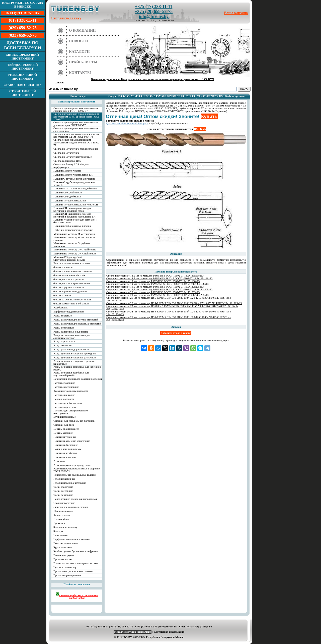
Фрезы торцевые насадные (69, 287)
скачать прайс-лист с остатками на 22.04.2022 (77, 596)
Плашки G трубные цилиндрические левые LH (74, 184)
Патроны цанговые (64, 395)
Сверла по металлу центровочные (73, 157)
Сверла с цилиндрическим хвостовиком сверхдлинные (76, 130)
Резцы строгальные (64, 341)
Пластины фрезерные (66, 445)
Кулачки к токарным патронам (71, 391)
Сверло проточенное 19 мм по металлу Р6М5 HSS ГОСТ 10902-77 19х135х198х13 (153, 281)
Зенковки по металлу (65, 527)
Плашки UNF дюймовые (67, 197)
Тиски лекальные (63, 495)
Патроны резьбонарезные (68, 403)
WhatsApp (193, 627)
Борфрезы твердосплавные (69, 312)
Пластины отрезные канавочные (72, 441)
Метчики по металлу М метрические (74, 234)
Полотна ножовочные (66, 543)
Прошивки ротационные (67, 575)
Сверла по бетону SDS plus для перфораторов (71, 166)
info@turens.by (154, 17)
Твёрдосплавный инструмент (23, 67)
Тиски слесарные (63, 491)
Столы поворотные (64, 503)
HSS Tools (200, 129)
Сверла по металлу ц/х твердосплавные (76, 149)
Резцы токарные (63, 316)
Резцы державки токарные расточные (75, 358)
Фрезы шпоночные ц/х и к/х (69, 275)
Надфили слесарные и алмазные (72, 539)
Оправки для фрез (64, 425)
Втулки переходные (65, 417)
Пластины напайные (65, 457)
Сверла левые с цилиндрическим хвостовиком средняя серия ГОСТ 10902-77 (77, 143)
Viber (182, 627)
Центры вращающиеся (66, 429)
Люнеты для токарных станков (71, 507)
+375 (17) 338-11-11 (154, 7)
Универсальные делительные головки (75, 475)
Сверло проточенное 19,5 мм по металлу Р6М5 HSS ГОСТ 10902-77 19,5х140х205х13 (155, 287)
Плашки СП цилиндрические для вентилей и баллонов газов (72, 209)
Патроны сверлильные (66, 387)
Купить (209, 116)
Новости (78, 41)
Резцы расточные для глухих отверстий (76, 320)
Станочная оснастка (22, 85)
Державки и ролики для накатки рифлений (78, 379)
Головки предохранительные (70, 483)
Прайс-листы (83, 62)
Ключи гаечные (62, 515)
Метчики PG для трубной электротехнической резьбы (69, 258)
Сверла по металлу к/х (66, 153)
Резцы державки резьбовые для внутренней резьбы (71, 374)
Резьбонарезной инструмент (23, 77)
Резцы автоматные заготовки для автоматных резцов (72, 337)
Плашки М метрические (67, 171)
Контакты (80, 73)
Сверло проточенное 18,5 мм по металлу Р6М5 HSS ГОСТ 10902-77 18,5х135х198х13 (155, 276)
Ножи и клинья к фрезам (67, 449)
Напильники (60, 535)
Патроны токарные (64, 383)
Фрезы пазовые (62, 296)
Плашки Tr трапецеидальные (70, 201)
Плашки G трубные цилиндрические (74, 179)
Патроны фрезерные (65, 407)
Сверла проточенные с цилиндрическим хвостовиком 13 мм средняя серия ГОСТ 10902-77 (76, 117)
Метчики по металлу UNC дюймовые (75, 250)
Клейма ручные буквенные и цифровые (76, 551)
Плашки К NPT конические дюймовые (75, 189)
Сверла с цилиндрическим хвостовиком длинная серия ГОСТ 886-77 (76, 124)
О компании (82, 30)
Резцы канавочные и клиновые (71, 332)
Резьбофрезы (61, 308)
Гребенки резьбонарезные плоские (73, 230)
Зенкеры (58, 531)
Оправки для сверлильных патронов (74, 421)
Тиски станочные (63, 487)
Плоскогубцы (61, 519)
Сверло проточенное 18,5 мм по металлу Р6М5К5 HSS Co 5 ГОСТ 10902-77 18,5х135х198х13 (159, 278)
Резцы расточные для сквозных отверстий (77, 324)
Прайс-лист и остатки (77, 584)
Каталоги (79, 51)
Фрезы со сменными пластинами (72, 300)
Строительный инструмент (23, 93)
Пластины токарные (65, 437)
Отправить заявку (66, 18)
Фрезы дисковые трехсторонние (72, 283)
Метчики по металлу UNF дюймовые (75, 254)
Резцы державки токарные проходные (75, 354)
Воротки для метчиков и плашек (72, 263)
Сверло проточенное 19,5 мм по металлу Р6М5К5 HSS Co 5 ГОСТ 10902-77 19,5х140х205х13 (159, 289)
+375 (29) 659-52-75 (154, 12)
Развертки (59, 461)
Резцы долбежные (64, 328)
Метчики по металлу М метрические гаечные (74, 239)
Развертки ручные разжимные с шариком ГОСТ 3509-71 (77, 470)
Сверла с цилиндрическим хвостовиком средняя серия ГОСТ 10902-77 (76, 110)
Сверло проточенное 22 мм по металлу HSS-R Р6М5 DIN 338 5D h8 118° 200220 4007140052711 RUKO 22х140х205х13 (174, 303)
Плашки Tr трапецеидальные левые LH (76, 205)
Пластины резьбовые (65, 453)
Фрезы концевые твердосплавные (72, 271)
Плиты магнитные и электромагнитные (76, 563)
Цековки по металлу (65, 567)
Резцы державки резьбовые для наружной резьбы (77, 368)
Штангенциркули (63, 511)
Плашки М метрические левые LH (73, 175)
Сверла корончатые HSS (67, 161)
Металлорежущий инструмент (23, 57)
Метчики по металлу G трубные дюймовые (72, 245)
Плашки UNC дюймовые (68, 193)
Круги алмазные (63, 547)
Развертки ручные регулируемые (72, 465)
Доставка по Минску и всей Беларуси (127, 123)
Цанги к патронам (64, 399)
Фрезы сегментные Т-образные (71, 304)
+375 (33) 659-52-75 (146, 627)
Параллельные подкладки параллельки (75, 499)
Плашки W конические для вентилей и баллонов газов (75, 221)
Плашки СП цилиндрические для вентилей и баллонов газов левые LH (74, 215)
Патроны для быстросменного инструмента (71, 412)
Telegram (207, 627)
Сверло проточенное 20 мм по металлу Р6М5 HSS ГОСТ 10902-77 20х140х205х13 (153, 292)
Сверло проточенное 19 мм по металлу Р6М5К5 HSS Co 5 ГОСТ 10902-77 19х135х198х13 (157, 284)
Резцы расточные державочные (71, 350)
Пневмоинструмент (64, 555)
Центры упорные (63, 433)
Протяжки (59, 523)
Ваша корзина (236, 13)
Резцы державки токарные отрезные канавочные (74, 362)
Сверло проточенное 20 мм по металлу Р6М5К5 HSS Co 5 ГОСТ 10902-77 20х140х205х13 (157, 295)
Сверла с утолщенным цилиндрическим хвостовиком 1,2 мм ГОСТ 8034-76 (76, 135)
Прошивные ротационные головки (73, 571)
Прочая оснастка (63, 559)
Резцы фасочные (63, 345)
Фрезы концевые (63, 267)
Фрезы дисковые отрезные (68, 279)
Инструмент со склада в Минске (23, 5)
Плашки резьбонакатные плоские (72, 226)
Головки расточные (64, 479)
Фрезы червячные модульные (70, 291)
